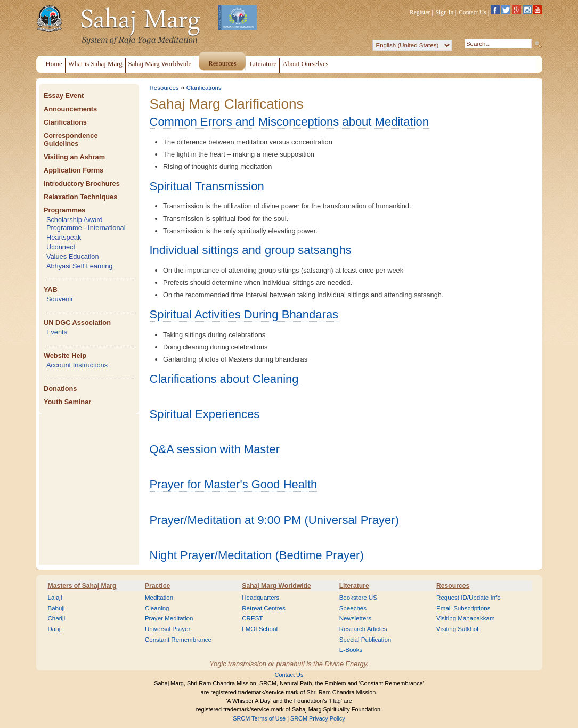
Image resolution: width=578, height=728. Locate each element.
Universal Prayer (168, 629)
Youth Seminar (67, 402)
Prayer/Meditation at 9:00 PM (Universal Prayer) (274, 520)
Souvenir (60, 299)
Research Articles (363, 629)
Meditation (159, 598)
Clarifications (65, 122)
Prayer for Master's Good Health (234, 484)
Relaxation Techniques (80, 197)
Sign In (445, 12)
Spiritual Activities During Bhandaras (244, 314)
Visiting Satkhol (457, 629)
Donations (60, 388)
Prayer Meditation (169, 618)
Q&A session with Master (215, 449)
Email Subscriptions (463, 608)
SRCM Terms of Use (259, 718)
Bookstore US (358, 598)
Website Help (65, 355)
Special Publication (365, 640)
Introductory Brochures (82, 183)
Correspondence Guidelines (71, 140)
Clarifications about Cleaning (224, 379)
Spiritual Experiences (205, 414)
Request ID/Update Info (469, 598)
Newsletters (355, 618)
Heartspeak (64, 237)
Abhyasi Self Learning (80, 266)
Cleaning (157, 608)
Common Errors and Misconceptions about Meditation (290, 122)
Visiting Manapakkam (466, 618)
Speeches (353, 608)
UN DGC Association (77, 322)
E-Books (351, 650)
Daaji (55, 629)
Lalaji (55, 598)
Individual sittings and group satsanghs (251, 250)
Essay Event (64, 96)
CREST (252, 618)
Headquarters (260, 598)
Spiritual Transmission (207, 186)
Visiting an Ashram (74, 157)
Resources (164, 88)
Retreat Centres (264, 608)
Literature (354, 586)
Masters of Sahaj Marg (82, 586)
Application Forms (74, 170)
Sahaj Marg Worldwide (276, 586)
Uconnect (61, 247)
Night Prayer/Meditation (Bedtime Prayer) (257, 555)
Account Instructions (77, 365)
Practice (157, 586)
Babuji (56, 608)
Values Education (73, 256)
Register (420, 12)
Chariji (57, 618)
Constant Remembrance (178, 640)
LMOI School (260, 629)
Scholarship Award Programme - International (86, 224)
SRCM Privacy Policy (318, 718)
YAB (51, 289)
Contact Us (473, 12)
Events (57, 332)
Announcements (70, 109)
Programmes (64, 210)
